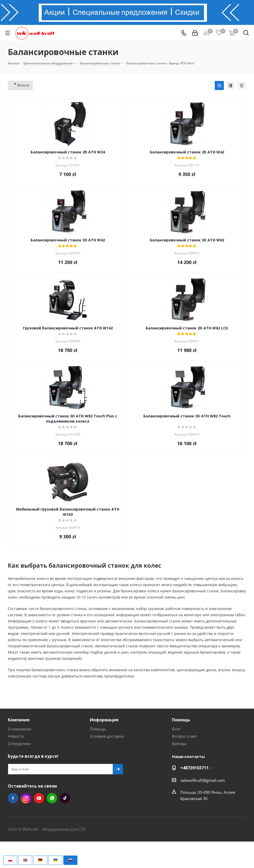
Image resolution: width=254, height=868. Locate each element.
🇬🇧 (25, 860)
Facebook (13, 798)
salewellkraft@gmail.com (203, 780)
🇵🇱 (10, 860)
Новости (16, 736)
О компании (20, 729)
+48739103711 (194, 768)
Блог (176, 729)
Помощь (98, 729)
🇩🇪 (40, 860)
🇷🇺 (70, 860)
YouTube (39, 798)
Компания (19, 720)
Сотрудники (19, 743)
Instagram (26, 798)
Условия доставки (107, 736)
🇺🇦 (55, 860)
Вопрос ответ (185, 736)
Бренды (179, 743)
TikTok (65, 798)
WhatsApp (52, 798)
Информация (104, 720)
